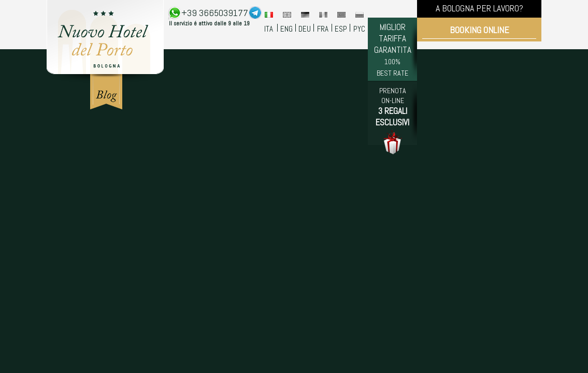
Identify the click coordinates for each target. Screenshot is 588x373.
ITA (269, 29)
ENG (286, 29)
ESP (341, 29)
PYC (359, 29)
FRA (323, 29)
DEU (305, 29)
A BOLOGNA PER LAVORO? (479, 8)
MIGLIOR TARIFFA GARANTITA (393, 49)
